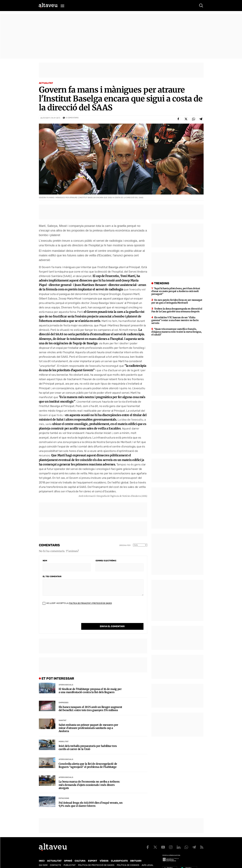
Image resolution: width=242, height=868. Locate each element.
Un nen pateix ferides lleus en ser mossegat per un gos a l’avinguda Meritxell (177, 301)
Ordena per (125, 545)
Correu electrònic (106, 561)
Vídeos (104, 854)
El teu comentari (52, 576)
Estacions (64, 792)
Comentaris (72, 118)
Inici (42, 854)
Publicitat (70, 858)
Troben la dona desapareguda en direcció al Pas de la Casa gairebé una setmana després (177, 310)
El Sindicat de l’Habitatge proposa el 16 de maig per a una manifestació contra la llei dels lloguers (90, 684)
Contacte (56, 858)
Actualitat (46, 83)
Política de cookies (128, 858)
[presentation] (68, 617)
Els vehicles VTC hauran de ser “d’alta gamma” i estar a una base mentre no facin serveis (175, 320)
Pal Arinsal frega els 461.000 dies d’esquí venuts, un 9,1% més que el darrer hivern (91, 798)
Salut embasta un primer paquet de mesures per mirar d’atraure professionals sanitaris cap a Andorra (88, 721)
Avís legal (148, 858)
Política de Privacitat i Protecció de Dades (90, 603)
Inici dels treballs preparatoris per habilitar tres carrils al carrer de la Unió (88, 741)
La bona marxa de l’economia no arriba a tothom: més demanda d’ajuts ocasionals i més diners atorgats (89, 778)
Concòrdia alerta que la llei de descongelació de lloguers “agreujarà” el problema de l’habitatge (88, 759)
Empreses (64, 696)
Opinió (68, 854)
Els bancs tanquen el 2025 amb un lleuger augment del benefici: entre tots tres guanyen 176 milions (90, 702)
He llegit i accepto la (77, 603)
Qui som (43, 858)
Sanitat (63, 714)
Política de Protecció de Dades (96, 858)
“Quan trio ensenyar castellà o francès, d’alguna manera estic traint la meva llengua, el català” (177, 332)
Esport (93, 854)
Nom (45, 561)
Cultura (80, 854)
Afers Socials (66, 678)
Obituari (136, 854)
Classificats (119, 854)
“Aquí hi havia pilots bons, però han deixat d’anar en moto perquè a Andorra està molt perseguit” (176, 291)
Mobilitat (64, 735)
